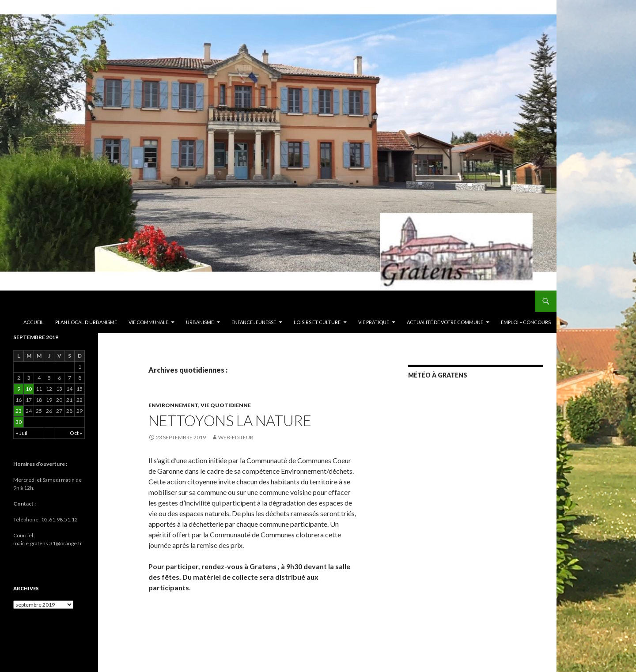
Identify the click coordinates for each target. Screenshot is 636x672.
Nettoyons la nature (230, 420)
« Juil (22, 433)
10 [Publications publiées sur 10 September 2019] (29, 389)
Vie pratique (374, 322)
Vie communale (148, 322)
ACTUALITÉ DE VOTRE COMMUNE (445, 322)
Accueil (34, 322)
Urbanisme (200, 322)
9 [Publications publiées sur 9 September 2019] (19, 389)
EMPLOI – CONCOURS (526, 322)
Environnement (173, 405)
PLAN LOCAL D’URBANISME (86, 322)
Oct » (76, 433)
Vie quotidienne (226, 405)
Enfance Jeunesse (254, 322)
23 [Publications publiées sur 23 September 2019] (19, 411)
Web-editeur (236, 437)
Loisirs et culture (317, 322)
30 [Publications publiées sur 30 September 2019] (19, 422)
